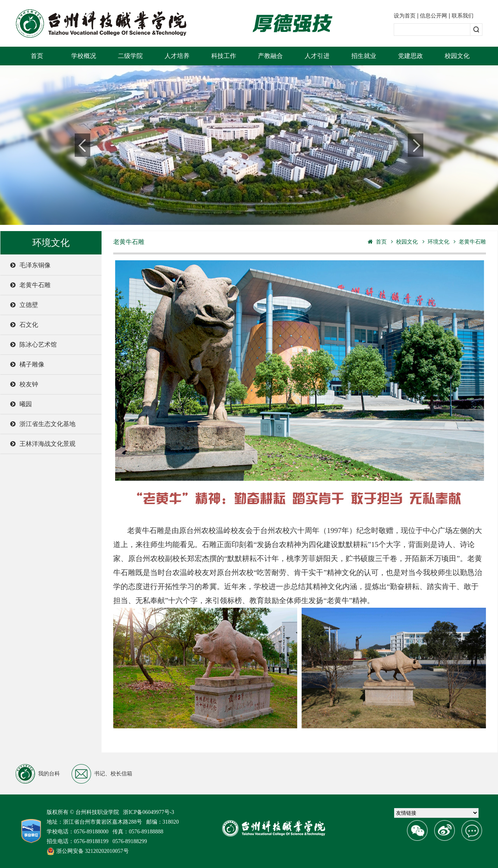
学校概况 (84, 56)
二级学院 (130, 56)
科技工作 (224, 56)
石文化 (24, 325)
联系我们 (463, 16)
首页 (37, 56)
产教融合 (270, 56)
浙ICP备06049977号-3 (148, 812)
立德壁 (24, 305)
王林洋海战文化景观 (43, 444)
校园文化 (457, 56)
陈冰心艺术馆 (33, 345)
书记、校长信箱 (102, 774)
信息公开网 (433, 16)
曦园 (21, 404)
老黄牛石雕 (30, 285)
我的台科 (38, 774)
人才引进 (317, 56)
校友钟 (24, 384)
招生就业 (364, 56)
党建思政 (410, 56)
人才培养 (177, 56)
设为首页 (405, 16)
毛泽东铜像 (30, 265)
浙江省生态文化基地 (43, 424)
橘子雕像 (27, 364)
